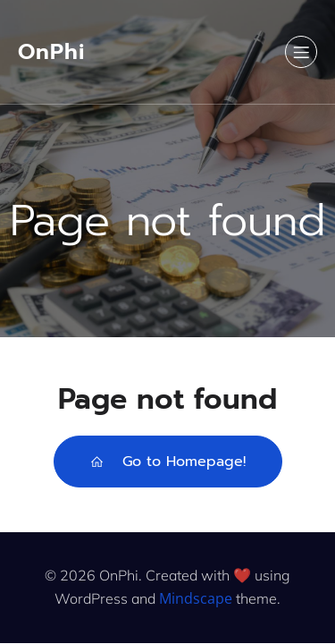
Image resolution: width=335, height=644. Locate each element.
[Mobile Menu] (301, 52)
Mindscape (196, 598)
